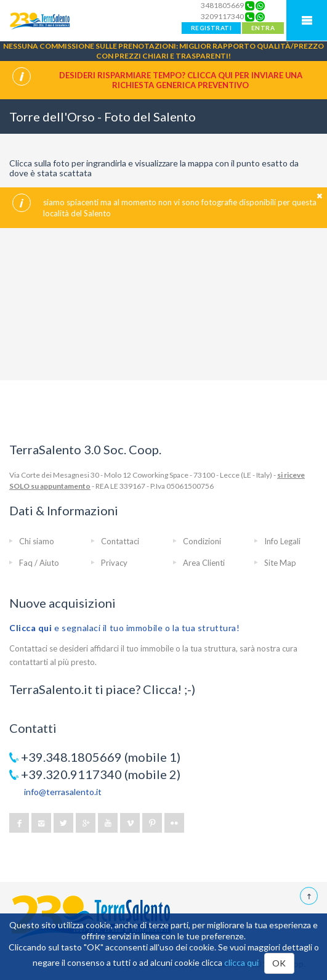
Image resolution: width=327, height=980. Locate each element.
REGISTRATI (211, 28)
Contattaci (120, 541)
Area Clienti (204, 563)
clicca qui (241, 962)
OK (279, 963)
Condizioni (202, 541)
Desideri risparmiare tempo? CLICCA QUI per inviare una (181, 80)
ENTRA (263, 28)
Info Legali (282, 541)
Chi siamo (37, 541)
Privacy (114, 563)
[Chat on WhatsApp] (260, 6)
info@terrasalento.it (63, 792)
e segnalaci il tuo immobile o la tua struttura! (125, 628)
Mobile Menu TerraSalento (307, 20)
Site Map (280, 563)
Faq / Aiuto (39, 563)
